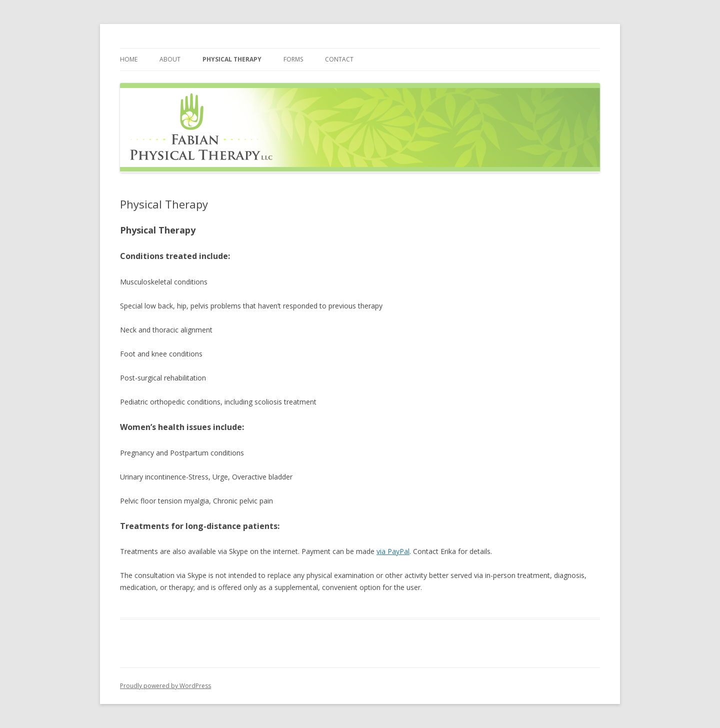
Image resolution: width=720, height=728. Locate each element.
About (170, 59)
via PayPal (393, 551)
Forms (293, 59)
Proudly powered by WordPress (165, 686)
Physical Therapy (232, 59)
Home (129, 59)
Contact (339, 59)
